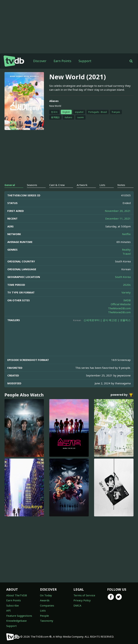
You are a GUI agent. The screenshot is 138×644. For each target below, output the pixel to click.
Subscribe (13, 605)
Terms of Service (84, 595)
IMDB (127, 300)
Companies (47, 605)
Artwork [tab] (82, 185)
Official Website (121, 304)
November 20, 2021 (118, 211)
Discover (40, 61)
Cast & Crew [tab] (57, 185)
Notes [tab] (121, 185)
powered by (122, 395)
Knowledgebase (16, 621)
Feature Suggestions (19, 616)
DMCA (77, 605)
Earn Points (62, 61)
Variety (126, 292)
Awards (45, 600)
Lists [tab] (102, 185)
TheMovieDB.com (119, 308)
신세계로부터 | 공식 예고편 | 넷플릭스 (107, 320)
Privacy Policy (82, 600)
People (44, 616)
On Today (46, 595)
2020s (127, 285)
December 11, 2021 (118, 218)
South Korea (123, 277)
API (8, 610)
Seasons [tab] (32, 185)
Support (85, 61)
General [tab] (10, 185)
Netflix (126, 234)
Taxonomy (47, 621)
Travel (127, 254)
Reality (126, 250)
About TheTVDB (17, 595)
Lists (43, 610)
